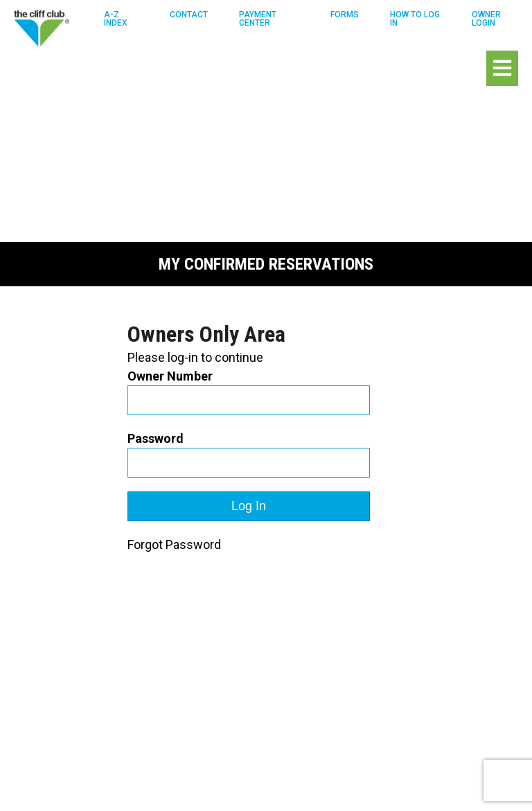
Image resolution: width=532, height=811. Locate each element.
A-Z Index (116, 19)
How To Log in (415, 19)
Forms (345, 15)
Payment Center (258, 19)
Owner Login (486, 19)
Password (156, 438)
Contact (189, 15)
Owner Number (170, 376)
